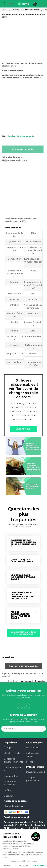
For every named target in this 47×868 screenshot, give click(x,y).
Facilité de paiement (16, 817)
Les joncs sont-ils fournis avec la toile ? (23, 577)
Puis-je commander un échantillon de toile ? (21, 615)
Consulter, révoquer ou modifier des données (27, 681)
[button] (23, 429)
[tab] (23, 543)
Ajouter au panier (23, 149)
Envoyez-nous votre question (23, 666)
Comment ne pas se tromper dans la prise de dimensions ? (23, 543)
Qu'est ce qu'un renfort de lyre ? (22, 561)
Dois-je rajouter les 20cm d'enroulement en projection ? (22, 596)
